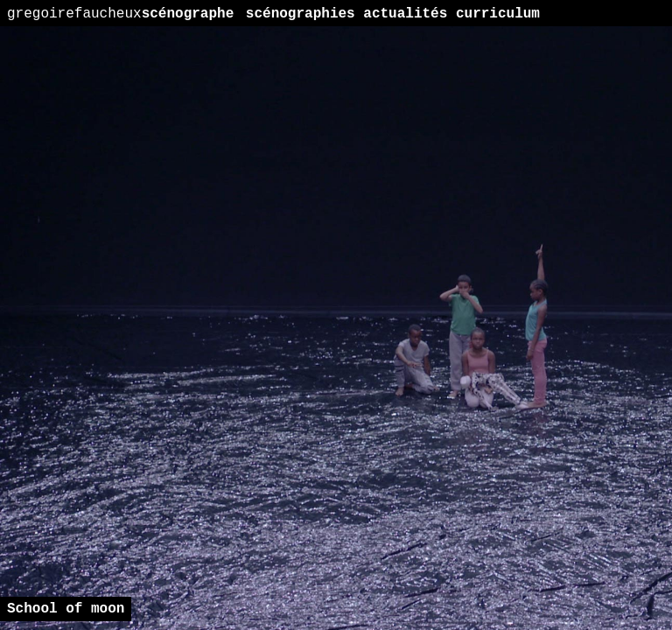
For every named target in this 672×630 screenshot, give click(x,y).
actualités (405, 14)
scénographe (120, 14)
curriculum (498, 14)
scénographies (301, 14)
